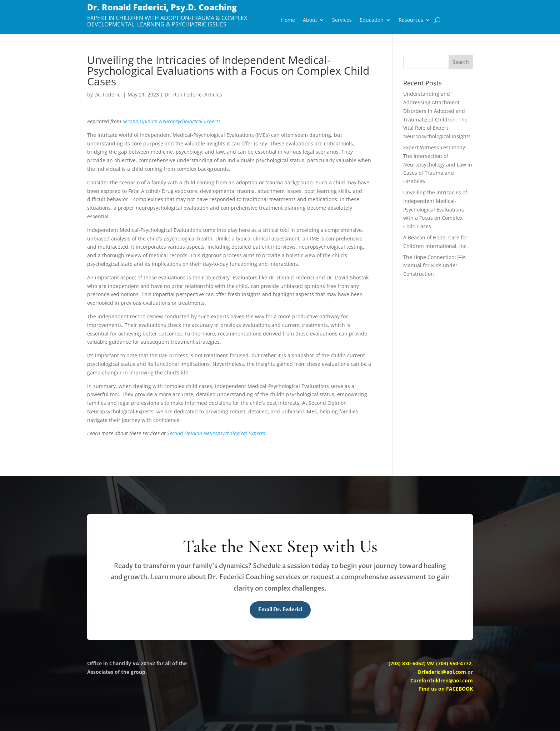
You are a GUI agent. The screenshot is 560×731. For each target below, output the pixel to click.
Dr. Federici (108, 95)
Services (342, 20)
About (310, 20)
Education (372, 20)
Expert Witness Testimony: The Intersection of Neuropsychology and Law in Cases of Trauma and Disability (438, 164)
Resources (411, 20)
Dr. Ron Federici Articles (193, 95)
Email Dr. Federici (280, 610)
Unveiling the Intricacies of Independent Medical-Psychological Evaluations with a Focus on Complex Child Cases (435, 209)
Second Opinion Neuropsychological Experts (171, 121)
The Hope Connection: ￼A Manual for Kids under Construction (434, 266)
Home (288, 20)
